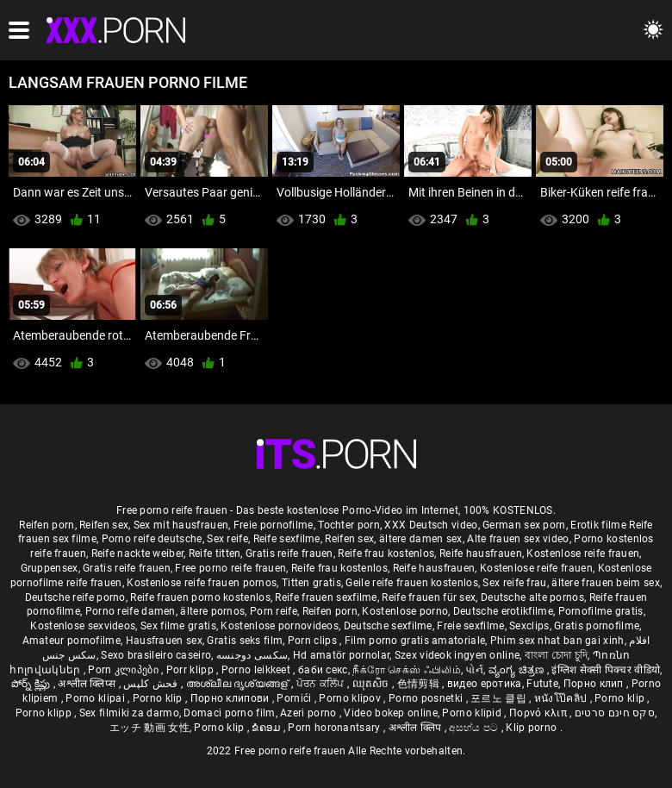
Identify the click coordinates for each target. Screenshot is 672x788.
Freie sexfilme (470, 626)
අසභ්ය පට (475, 728)
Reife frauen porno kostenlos (200, 597)
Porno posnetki (427, 698)
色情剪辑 (420, 684)
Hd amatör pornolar (341, 655)
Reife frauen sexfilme (326, 597)
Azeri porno (310, 713)
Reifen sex (104, 525)
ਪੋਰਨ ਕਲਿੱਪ (322, 684)
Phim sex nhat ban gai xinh (557, 641)
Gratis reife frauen (289, 553)
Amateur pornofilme (72, 641)
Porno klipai (96, 698)
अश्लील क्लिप (417, 728)
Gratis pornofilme (597, 626)
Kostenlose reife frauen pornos (202, 583)
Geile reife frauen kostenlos (411, 583)
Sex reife (227, 539)
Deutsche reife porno (75, 597)
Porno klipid (473, 713)
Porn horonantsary (335, 728)
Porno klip (159, 698)
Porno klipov (351, 698)
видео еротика (485, 684)
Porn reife (274, 611)
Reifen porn (47, 525)
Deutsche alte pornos (532, 597)
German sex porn (524, 525)
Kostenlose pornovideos (280, 626)
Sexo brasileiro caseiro (156, 655)
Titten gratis (311, 583)
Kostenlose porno (405, 611)
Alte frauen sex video (518, 539)
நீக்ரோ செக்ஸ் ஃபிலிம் (407, 670)
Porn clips (314, 641)
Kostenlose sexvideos (83, 626)
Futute (542, 684)
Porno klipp (45, 713)
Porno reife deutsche (152, 539)
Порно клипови (231, 698)
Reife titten (215, 553)
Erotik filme (598, 525)
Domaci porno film (229, 713)
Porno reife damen (131, 611)
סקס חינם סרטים (615, 713)
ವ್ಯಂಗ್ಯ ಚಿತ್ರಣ (518, 670)
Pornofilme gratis (601, 611)
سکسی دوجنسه (252, 655)
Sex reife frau (514, 583)
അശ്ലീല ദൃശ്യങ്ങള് (239, 684)
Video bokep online (390, 713)
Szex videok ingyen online (457, 655)
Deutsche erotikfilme (503, 611)
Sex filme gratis (178, 626)
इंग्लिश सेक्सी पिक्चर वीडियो (606, 670)
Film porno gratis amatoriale (415, 641)
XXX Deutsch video (431, 525)
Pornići (295, 698)
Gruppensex (50, 568)
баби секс (323, 670)
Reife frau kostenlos (386, 553)
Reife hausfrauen (481, 553)
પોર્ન (474, 670)
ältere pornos (212, 611)
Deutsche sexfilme (388, 626)
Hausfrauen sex (164, 641)
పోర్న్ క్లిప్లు (32, 684)
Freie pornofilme (274, 525)
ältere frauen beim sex (606, 583)
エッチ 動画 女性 (149, 728)
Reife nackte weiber (138, 553)
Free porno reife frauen (230, 568)
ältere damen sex (421, 539)
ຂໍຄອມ (268, 728)
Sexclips (529, 626)
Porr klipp (191, 670)
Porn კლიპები (124, 670)
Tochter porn (349, 525)
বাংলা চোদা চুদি (556, 655)
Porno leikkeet (258, 670)
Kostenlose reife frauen (583, 553)
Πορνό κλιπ (539, 713)
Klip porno (532, 728)
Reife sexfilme (287, 539)
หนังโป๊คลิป (562, 698)
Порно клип (595, 684)
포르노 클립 (500, 698)
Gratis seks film (245, 641)
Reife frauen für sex (429, 597)
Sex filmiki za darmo (129, 713)
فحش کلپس (152, 684)
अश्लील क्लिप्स (88, 684)
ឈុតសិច (373, 684)
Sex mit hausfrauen (181, 525)
